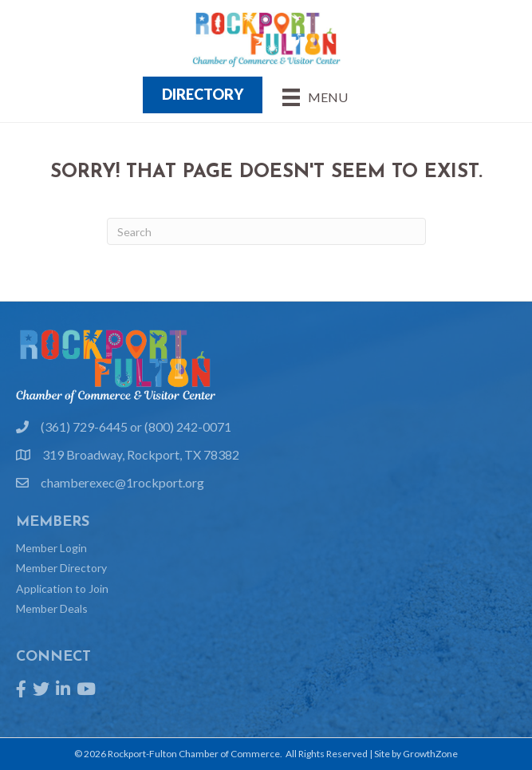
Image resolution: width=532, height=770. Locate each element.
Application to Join (62, 588)
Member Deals (52, 608)
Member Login (51, 548)
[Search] (266, 231)
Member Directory (61, 568)
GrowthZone (430, 754)
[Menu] (315, 97)
